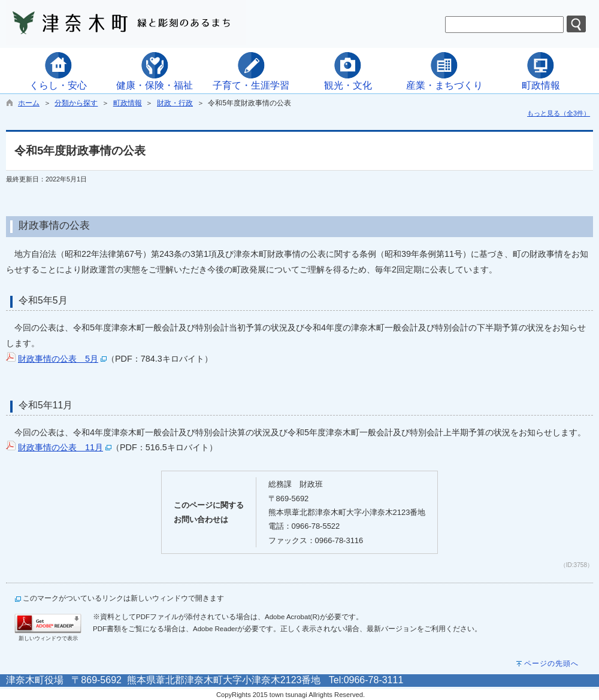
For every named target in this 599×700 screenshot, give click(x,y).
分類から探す (76, 103)
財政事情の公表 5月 (58, 359)
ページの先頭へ (551, 663)
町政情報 (128, 103)
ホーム (29, 103)
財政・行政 (175, 103)
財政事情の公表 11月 (60, 447)
